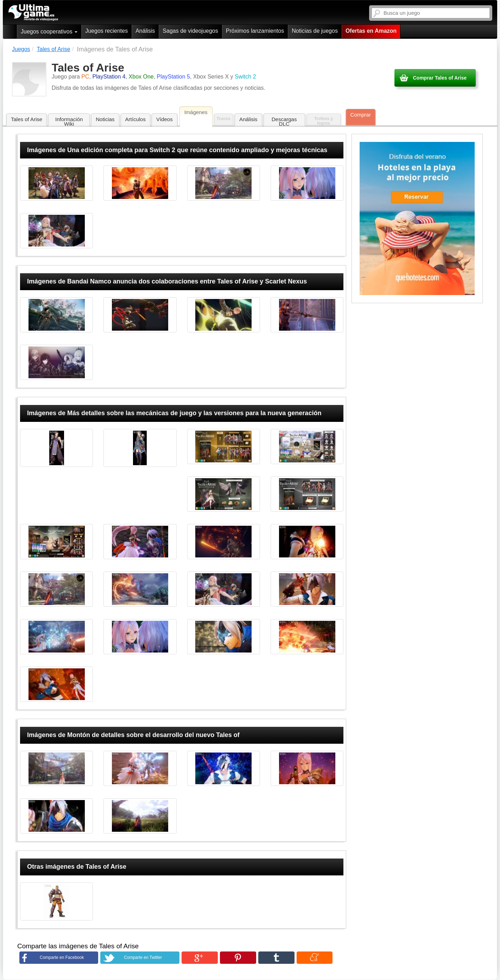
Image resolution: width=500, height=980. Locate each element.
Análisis (145, 31)
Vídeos (164, 119)
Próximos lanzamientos (255, 31)
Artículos (135, 119)
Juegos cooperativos (49, 32)
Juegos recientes (106, 31)
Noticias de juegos (315, 31)
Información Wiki (69, 121)
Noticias (105, 119)
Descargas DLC (284, 121)
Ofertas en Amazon (371, 31)
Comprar (361, 115)
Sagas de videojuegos (190, 31)
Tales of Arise (27, 119)
